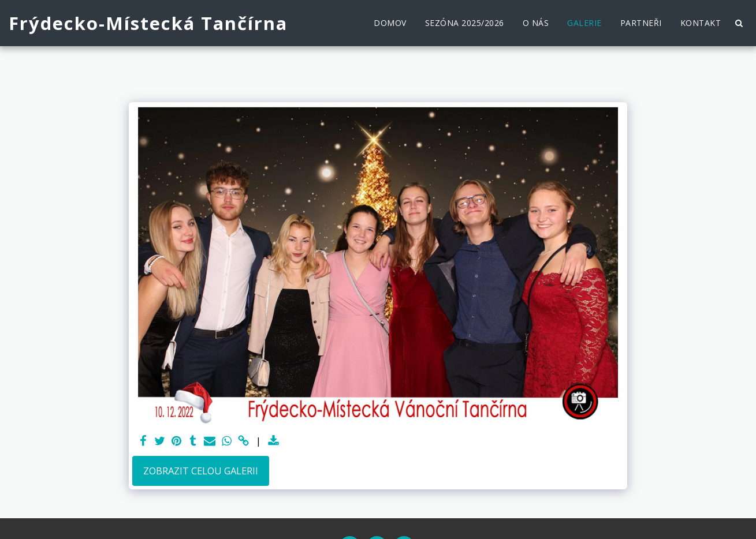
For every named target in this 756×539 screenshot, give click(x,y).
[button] (739, 23)
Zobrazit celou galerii (201, 471)
